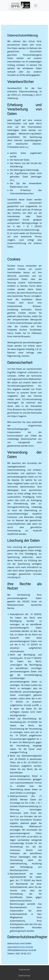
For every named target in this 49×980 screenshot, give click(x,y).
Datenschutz (24, 976)
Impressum (24, 969)
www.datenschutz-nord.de (20, 947)
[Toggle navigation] (36, 6)
